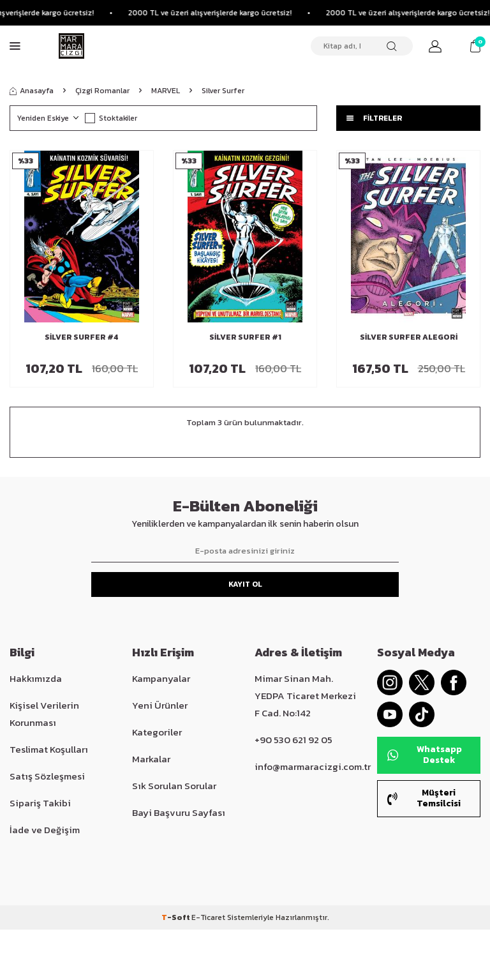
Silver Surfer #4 (82, 337)
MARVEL (166, 91)
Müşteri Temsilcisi (424, 798)
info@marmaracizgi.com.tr (313, 766)
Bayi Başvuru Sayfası (179, 812)
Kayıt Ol (245, 584)
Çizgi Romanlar (102, 91)
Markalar (151, 759)
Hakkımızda (36, 678)
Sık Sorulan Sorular (174, 786)
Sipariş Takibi (40, 803)
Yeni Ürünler (160, 705)
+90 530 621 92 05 (293, 740)
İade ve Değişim (45, 830)
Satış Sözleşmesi (47, 776)
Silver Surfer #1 (245, 337)
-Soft (176, 917)
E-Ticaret (208, 917)
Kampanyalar (161, 678)
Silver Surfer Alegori (409, 337)
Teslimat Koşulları (49, 749)
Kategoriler (157, 732)
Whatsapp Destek (425, 755)
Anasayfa (32, 91)
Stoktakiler (111, 118)
